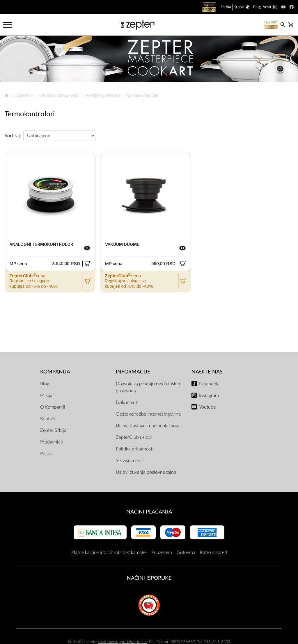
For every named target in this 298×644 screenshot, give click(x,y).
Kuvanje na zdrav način (59, 96)
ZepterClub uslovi (134, 437)
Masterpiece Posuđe (103, 96)
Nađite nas (207, 372)
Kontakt (48, 419)
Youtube (207, 407)
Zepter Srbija (53, 430)
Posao (46, 454)
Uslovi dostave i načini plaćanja (148, 426)
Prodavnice (52, 442)
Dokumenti (127, 403)
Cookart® (24, 96)
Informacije (133, 372)
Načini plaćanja (149, 512)
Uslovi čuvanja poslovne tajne (146, 472)
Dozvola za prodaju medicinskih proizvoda (148, 387)
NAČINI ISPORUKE (149, 578)
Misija (46, 396)
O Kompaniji (53, 407)
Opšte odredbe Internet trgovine (148, 414)
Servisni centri (130, 461)
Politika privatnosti (135, 449)
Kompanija (55, 372)
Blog (45, 384)
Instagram (209, 396)
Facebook (209, 384)
